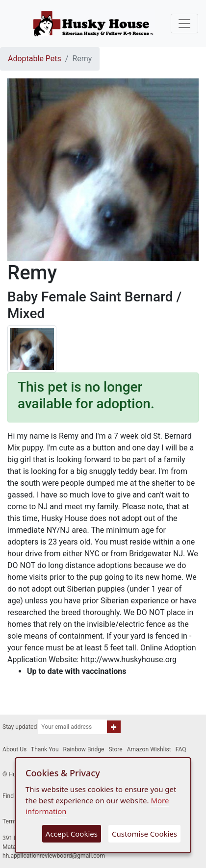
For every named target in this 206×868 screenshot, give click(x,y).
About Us (14, 749)
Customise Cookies (144, 834)
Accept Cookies (72, 834)
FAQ (181, 749)
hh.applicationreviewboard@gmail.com (54, 856)
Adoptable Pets (35, 59)
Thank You (45, 749)
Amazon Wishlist (149, 749)
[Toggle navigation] (184, 24)
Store (115, 749)
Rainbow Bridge (84, 749)
